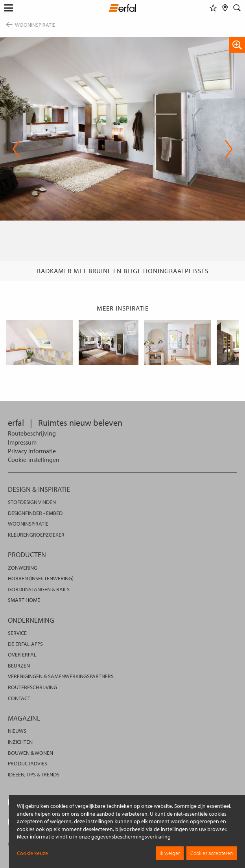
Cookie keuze (32, 853)
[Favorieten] (213, 8)
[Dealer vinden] (225, 8)
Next (229, 149)
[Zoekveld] (237, 8)
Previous (16, 149)
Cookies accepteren (212, 853)
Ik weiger (170, 853)
